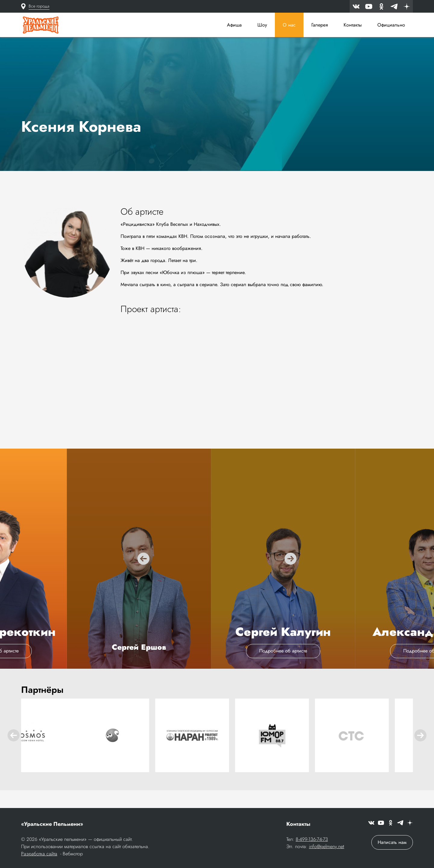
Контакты (353, 25)
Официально (391, 25)
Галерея (320, 25)
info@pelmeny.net (327, 847)
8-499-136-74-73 (312, 840)
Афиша (234, 25)
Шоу (262, 25)
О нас (289, 25)
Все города (39, 6)
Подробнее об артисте (217, 669)
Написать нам (392, 843)
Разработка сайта (39, 854)
